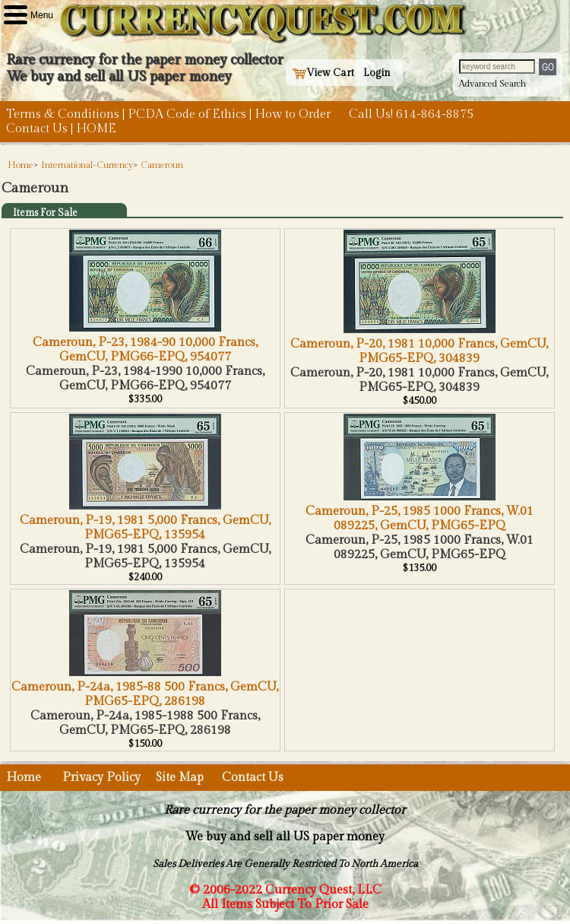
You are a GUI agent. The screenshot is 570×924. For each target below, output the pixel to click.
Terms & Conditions (63, 114)
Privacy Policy (101, 778)
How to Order (293, 114)
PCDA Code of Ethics (187, 114)
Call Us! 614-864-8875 (411, 114)
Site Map (180, 778)
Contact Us (37, 129)
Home (21, 165)
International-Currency (87, 165)
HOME (96, 129)
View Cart (323, 73)
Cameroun (162, 165)
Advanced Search (492, 84)
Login (377, 73)
